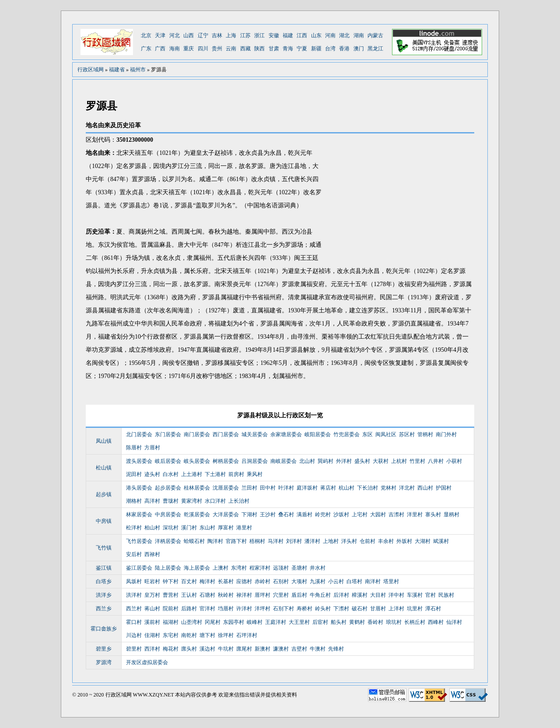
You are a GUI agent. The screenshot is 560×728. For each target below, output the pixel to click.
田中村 (268, 488)
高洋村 (152, 501)
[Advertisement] (401, 199)
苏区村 (407, 434)
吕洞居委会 (255, 461)
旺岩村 (152, 581)
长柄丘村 (415, 622)
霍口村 (134, 622)
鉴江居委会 (139, 568)
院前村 (171, 609)
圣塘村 (299, 568)
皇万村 (152, 595)
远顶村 (281, 568)
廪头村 (189, 649)
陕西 (259, 49)
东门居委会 (168, 434)
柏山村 (152, 528)
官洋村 (207, 609)
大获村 (381, 461)
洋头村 (349, 541)
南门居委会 (197, 434)
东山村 (207, 528)
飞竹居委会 (139, 541)
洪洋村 (134, 595)
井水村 (318, 568)
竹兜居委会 (346, 434)
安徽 (274, 35)
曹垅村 (171, 501)
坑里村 (415, 609)
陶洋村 (215, 541)
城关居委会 (255, 434)
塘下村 (207, 635)
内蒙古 (375, 35)
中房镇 (104, 521)
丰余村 (386, 541)
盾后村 (299, 595)
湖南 (359, 35)
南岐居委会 (283, 461)
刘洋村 (294, 541)
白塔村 (354, 581)
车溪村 (415, 595)
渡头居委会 (139, 461)
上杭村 (399, 461)
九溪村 (318, 581)
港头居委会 (139, 488)
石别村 (281, 581)
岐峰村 (255, 622)
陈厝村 (134, 448)
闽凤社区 (386, 434)
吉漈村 (396, 514)
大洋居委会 (226, 514)
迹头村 (152, 474)
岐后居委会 (168, 461)
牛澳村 (318, 649)
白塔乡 (104, 581)
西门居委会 (226, 434)
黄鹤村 (357, 622)
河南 (330, 35)
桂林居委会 (197, 488)
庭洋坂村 (307, 488)
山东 (316, 35)
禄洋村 (244, 595)
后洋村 (341, 595)
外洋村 (344, 461)
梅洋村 (207, 581)
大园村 (378, 514)
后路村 (189, 609)
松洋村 (134, 528)
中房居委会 (168, 514)
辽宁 (203, 35)
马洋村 (276, 541)
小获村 (454, 461)
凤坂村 (134, 581)
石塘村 (207, 595)
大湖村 (423, 541)
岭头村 (323, 609)
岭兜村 (323, 514)
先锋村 (336, 649)
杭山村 (346, 488)
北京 (146, 35)
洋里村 (415, 514)
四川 (203, 49)
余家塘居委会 (286, 434)
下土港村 (215, 474)
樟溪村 (360, 595)
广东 (146, 49)
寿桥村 (304, 609)
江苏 (245, 35)
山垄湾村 (192, 622)
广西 (160, 49)
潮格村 (134, 501)
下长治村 (367, 488)
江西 (302, 35)
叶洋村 (286, 488)
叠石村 (286, 514)
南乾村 (189, 635)
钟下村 (171, 581)
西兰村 (134, 609)
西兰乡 (104, 609)
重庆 (189, 49)
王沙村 (268, 514)
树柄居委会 (226, 461)
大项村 (299, 581)
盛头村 (362, 461)
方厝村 (152, 448)
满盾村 (304, 514)
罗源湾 (104, 662)
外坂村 (404, 541)
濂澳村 (281, 649)
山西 (189, 35)
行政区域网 (91, 70)
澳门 (359, 49)
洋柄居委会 (168, 541)
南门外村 (446, 434)
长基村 (226, 581)
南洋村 (373, 581)
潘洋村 (312, 541)
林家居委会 (139, 514)
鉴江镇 (104, 568)
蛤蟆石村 (194, 541)
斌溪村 (441, 541)
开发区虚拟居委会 (147, 662)
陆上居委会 (168, 568)
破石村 (360, 609)
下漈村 (341, 609)
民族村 (446, 595)
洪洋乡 (104, 595)
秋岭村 (226, 595)
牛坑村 (226, 649)
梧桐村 (257, 541)
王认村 (189, 595)
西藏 (245, 49)
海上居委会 (197, 568)
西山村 (425, 488)
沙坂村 (341, 514)
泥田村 (134, 474)
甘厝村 (378, 609)
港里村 (244, 528)
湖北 (344, 35)
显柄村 (451, 514)
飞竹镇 (104, 548)
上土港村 (192, 474)
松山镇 (104, 468)
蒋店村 (328, 488)
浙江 (259, 35)
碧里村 (134, 649)
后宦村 (320, 622)
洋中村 (396, 595)
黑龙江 (375, 49)
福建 (288, 35)
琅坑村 (394, 622)
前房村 (236, 474)
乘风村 (255, 474)
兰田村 (249, 488)
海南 (175, 49)
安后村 (134, 554)
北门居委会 (139, 434)
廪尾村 (244, 649)
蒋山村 (152, 609)
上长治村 (239, 501)
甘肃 (274, 49)
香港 (344, 49)
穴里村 (281, 595)
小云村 (336, 581)
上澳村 (220, 568)
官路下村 (236, 541)
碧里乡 (104, 649)
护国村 (444, 488)
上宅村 (360, 514)
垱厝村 (226, 609)
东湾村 (239, 568)
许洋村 (244, 609)
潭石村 (433, 609)
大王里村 (299, 622)
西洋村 (152, 649)
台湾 (330, 49)
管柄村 (425, 434)
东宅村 (171, 635)
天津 (160, 35)
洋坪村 (262, 609)
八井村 (436, 461)
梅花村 (171, 649)
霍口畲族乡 (104, 629)
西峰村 (436, 622)
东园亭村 (234, 622)
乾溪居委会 (197, 514)
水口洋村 (215, 501)
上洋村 (396, 609)
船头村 (339, 622)
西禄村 (152, 554)
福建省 (117, 70)
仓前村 (367, 541)
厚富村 (226, 528)
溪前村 (152, 622)
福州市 (138, 70)
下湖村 (249, 514)
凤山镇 (104, 441)
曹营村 (171, 595)
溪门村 (189, 528)
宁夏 (302, 49)
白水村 (171, 474)
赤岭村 (262, 581)
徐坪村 (226, 635)
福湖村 (171, 622)
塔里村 (391, 581)
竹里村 (417, 461)
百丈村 (189, 581)
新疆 (316, 49)
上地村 (331, 541)
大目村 (378, 595)
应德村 (244, 581)
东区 (367, 434)
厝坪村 (262, 595)
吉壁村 (299, 649)
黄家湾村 (192, 501)
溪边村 (207, 649)
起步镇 (104, 494)
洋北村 (407, 488)
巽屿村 (325, 461)
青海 (288, 49)
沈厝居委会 (226, 488)
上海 (231, 35)
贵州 (217, 49)
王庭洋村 (276, 622)
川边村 (134, 635)
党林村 (388, 488)
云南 (231, 49)
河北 (175, 35)
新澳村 (262, 649)
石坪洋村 (247, 635)
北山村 (307, 461)
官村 (430, 595)
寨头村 (433, 514)
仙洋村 (454, 622)
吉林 (217, 35)
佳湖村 (152, 635)
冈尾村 (213, 622)
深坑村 (171, 528)
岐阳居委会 (318, 434)
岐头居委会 (197, 461)
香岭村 (375, 622)
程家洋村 (260, 568)
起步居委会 (168, 488)
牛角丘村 (320, 595)
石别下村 (283, 609)
